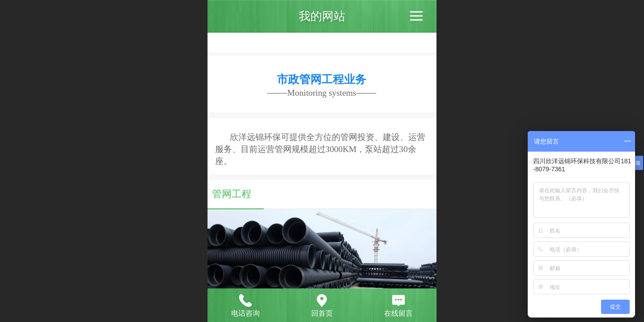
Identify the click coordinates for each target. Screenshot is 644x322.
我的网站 (322, 16)
